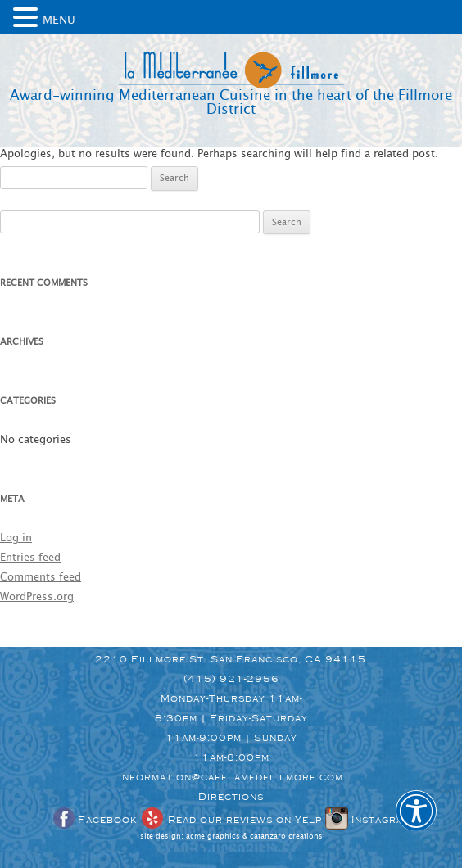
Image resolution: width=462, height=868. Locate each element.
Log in (16, 538)
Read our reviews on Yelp (231, 820)
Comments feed (41, 578)
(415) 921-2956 (231, 679)
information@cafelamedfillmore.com (231, 777)
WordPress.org (37, 597)
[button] (416, 822)
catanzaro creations (286, 836)
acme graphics (213, 836)
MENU (59, 20)
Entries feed (30, 558)
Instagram (368, 820)
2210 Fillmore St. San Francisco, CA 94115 (231, 659)
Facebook (94, 820)
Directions (231, 797)
